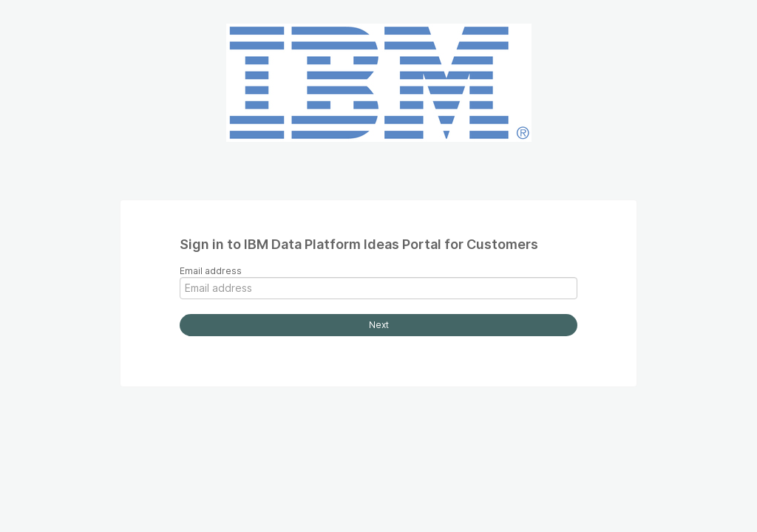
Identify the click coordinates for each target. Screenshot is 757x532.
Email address (211, 271)
